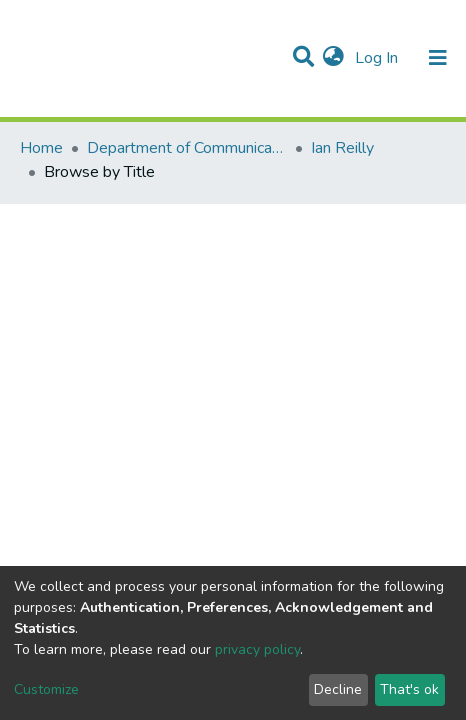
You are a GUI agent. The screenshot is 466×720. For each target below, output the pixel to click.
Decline (338, 689)
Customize (46, 689)
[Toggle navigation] (438, 58)
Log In (378, 58)
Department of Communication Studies (187, 148)
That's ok (409, 689)
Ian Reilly (342, 148)
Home (41, 148)
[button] (333, 58)
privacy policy (257, 649)
